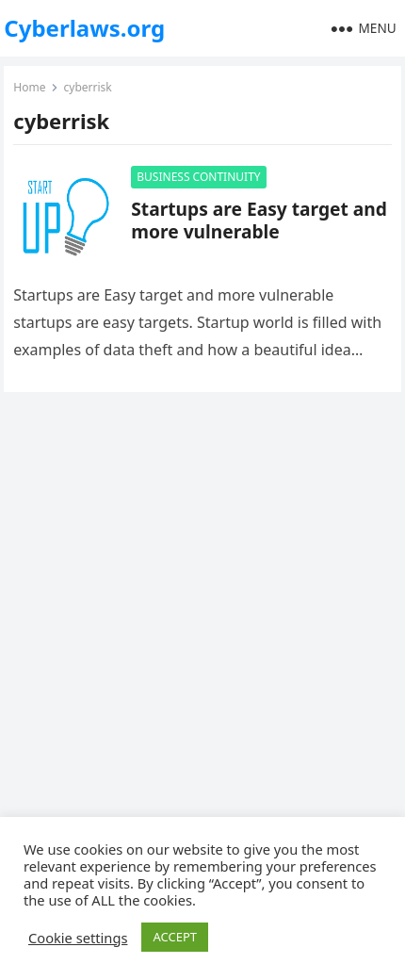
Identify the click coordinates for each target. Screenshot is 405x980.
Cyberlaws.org (84, 28)
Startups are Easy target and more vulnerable (259, 220)
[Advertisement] (202, 628)
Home (29, 87)
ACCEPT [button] (175, 937)
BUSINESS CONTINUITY (198, 177)
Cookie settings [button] (78, 938)
